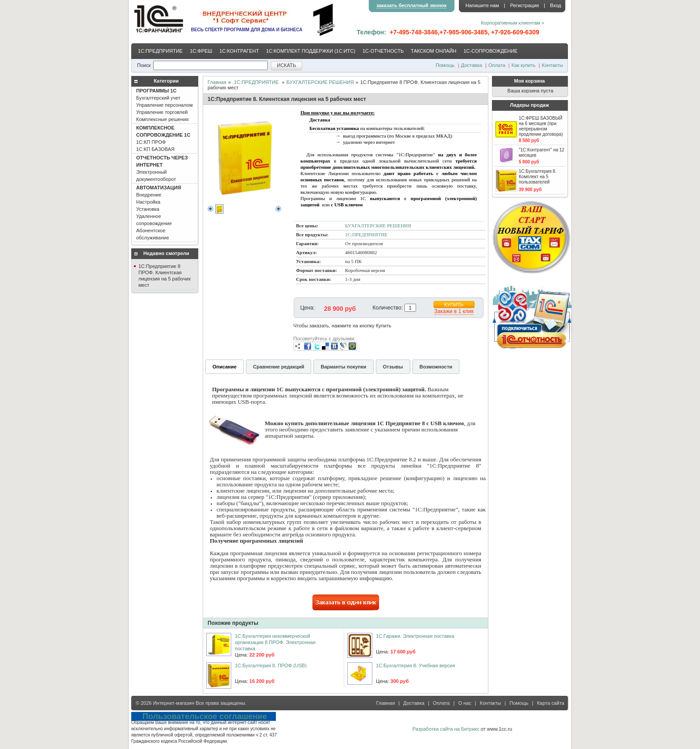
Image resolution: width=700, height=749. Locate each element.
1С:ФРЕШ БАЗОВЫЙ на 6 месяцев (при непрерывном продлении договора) (541, 126)
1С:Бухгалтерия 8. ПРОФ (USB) (271, 665)
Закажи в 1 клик (454, 311)
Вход (556, 5)
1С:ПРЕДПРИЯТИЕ (160, 51)
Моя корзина (530, 81)
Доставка (472, 65)
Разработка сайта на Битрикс (446, 729)
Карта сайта (551, 703)
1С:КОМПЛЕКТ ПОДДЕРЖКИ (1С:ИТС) (311, 51)
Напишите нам (482, 5)
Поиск (144, 65)
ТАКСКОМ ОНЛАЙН (433, 51)
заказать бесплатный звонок (411, 5)
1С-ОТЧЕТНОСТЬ (383, 51)
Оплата (497, 65)
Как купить (524, 65)
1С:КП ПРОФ (163, 138)
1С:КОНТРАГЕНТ (239, 51)
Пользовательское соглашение (205, 716)
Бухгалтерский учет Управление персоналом (165, 105)
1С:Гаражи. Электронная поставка (415, 636)
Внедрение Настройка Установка (158, 213)
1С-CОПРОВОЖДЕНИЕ (490, 51)
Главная (217, 82)
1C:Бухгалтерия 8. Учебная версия (416, 665)
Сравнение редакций (279, 367)
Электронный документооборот (162, 168)
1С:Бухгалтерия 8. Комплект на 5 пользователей (537, 177)
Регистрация (525, 5)
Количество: (388, 308)
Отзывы (393, 367)
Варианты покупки (343, 367)
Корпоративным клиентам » (512, 23)
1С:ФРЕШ (201, 51)
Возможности (436, 367)
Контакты (552, 65)
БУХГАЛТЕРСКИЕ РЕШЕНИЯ (320, 82)
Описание (225, 367)
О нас (465, 703)
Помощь (445, 65)
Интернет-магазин (174, 703)
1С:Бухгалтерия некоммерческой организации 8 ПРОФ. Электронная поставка (275, 642)
